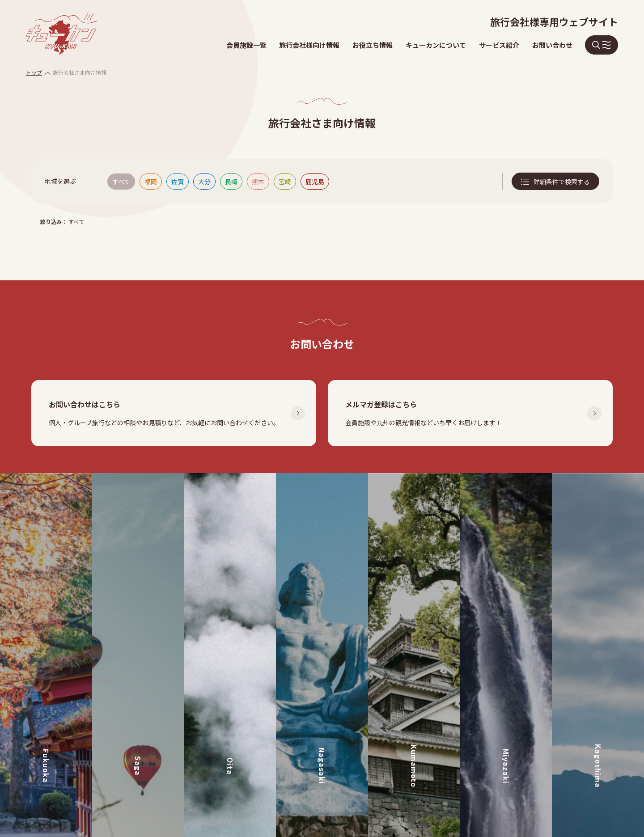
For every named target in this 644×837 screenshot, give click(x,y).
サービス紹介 (499, 45)
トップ (34, 72)
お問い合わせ (552, 45)
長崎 (231, 182)
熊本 (258, 182)
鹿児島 (315, 182)
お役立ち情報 (373, 45)
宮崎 (285, 182)
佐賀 (178, 182)
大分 (204, 182)
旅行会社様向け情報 (309, 45)
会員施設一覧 (246, 45)
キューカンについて (436, 45)
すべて (121, 182)
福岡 (151, 182)
